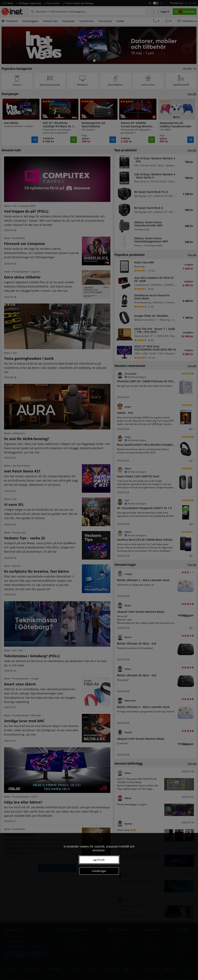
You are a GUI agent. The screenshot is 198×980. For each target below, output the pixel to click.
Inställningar (99, 871)
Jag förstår (99, 860)
